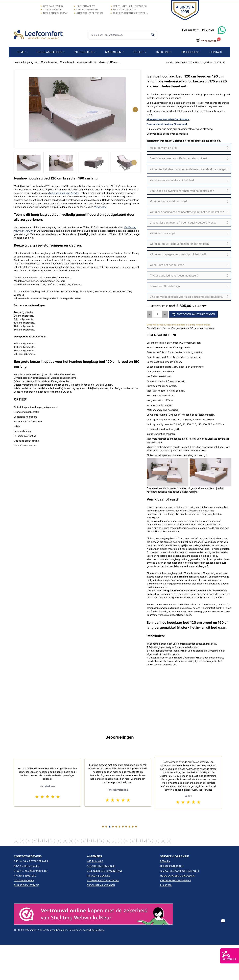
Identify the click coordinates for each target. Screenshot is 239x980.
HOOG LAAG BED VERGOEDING (177, 876)
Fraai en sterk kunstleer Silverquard (167, 124)
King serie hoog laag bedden (64, 193)
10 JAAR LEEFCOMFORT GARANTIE (180, 871)
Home (169, 62)
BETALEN (165, 861)
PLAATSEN (166, 885)
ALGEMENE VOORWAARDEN (103, 880)
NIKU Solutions (96, 930)
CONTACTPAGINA (24, 880)
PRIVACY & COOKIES (98, 876)
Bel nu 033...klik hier (198, 30)
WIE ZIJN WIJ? (95, 861)
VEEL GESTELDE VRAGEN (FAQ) (104, 871)
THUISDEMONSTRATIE (26, 885)
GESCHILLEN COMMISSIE (101, 866)
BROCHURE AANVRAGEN (101, 885)
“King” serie (100, 207)
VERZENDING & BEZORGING (176, 880)
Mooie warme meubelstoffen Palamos (168, 119)
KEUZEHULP (229, 956)
